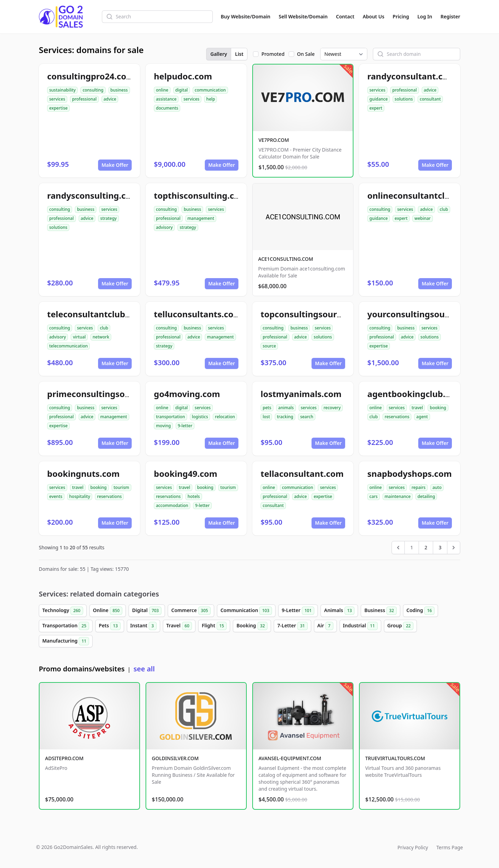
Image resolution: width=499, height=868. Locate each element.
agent (422, 417)
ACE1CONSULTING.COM (286, 259)
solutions (404, 99)
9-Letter (298, 611)
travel (417, 408)
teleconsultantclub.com (96, 314)
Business (380, 611)
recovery (332, 408)
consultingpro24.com (91, 76)
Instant (143, 626)
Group (401, 626)
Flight (214, 626)
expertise (58, 108)
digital (182, 90)
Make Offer (115, 165)
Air (325, 626)
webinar (423, 218)
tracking (285, 417)
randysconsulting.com (93, 195)
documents (167, 108)
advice (110, 99)
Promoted (273, 54)
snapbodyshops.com (410, 474)
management (201, 218)
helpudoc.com (183, 76)
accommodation (172, 505)
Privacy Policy (413, 847)
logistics (200, 417)
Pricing (401, 16)
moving (163, 426)
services (57, 99)
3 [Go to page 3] (440, 547)
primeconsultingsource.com (105, 394)
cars (374, 496)
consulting (93, 90)
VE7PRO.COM (274, 140)
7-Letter (292, 626)
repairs (419, 487)
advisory (164, 227)
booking (438, 408)
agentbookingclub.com (415, 394)
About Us (374, 16)
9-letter (185, 426)
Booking (252, 626)
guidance (379, 99)
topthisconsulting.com (201, 195)
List (239, 54)
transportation (170, 417)
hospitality (80, 496)
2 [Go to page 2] (426, 547)
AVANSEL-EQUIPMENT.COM (290, 758)
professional (84, 99)
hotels (194, 496)
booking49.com (186, 474)
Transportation (66, 626)
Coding (421, 611)
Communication (246, 611)
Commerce (191, 611)
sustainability (62, 90)
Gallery (219, 54)
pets (267, 408)
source (269, 346)
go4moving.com (187, 394)
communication (210, 90)
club (444, 209)
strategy (108, 218)
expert (376, 108)
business (119, 90)
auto (437, 487)
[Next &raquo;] (454, 548)
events (56, 496)
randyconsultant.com (412, 76)
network (101, 337)
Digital (147, 611)
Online (108, 611)
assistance (166, 99)
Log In (425, 16)
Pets (110, 626)
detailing (426, 496)
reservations (397, 417)
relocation (225, 417)
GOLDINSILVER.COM (175, 758)
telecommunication (68, 346)
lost (266, 417)
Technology (63, 611)
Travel (179, 626)
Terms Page (450, 847)
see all (144, 669)
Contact (345, 16)
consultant (430, 99)
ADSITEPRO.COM (64, 758)
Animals (339, 611)
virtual (79, 337)
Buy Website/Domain (246, 16)
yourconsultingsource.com (422, 314)
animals (286, 408)
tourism (121, 487)
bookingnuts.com (83, 474)
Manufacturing (66, 641)
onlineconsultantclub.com (421, 195)
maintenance (398, 496)
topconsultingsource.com (313, 314)
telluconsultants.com (198, 314)
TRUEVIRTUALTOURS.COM (395, 758)
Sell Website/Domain (303, 16)
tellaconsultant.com (302, 474)
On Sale (306, 54)
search (307, 417)
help (211, 99)
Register (450, 16)
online (162, 90)
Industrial (360, 626)
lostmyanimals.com (301, 394)
